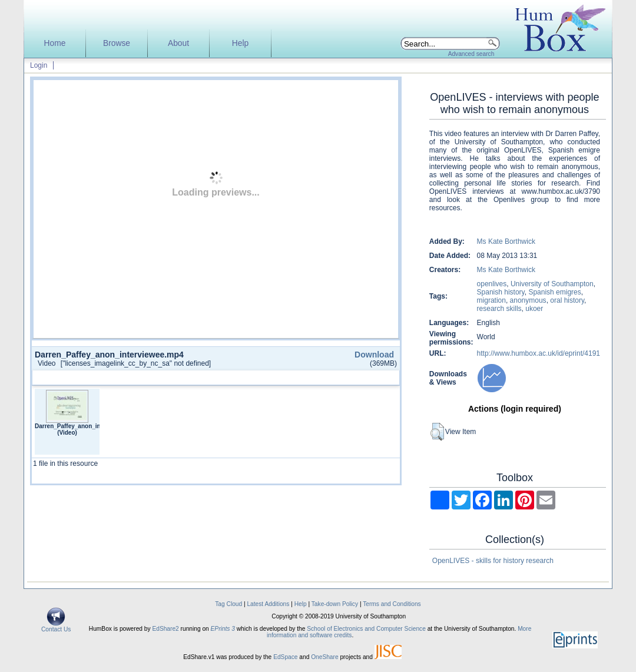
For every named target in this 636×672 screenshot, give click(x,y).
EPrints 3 (223, 629)
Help (240, 43)
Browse (117, 43)
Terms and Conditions (392, 604)
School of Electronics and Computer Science (366, 629)
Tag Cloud (228, 604)
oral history (567, 300)
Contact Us (56, 627)
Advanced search (471, 54)
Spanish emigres (554, 292)
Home (55, 43)
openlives (492, 284)
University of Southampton (552, 284)
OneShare (324, 657)
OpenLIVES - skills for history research (493, 561)
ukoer (534, 309)
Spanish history (501, 292)
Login (39, 65)
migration (491, 300)
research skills (499, 309)
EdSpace (285, 657)
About (178, 43)
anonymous (528, 300)
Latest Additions (268, 604)
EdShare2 (165, 629)
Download (374, 355)
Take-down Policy (335, 604)
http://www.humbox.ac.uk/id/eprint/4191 (539, 353)
